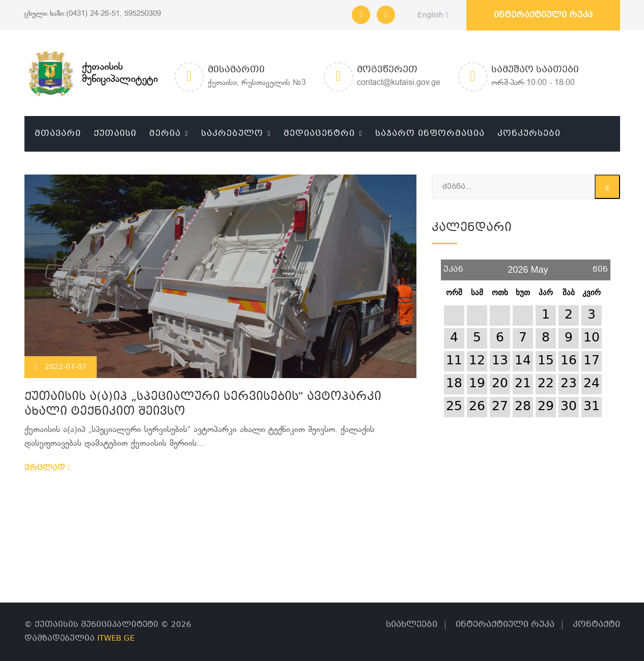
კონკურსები (529, 134)
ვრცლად (47, 468)
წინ (600, 266)
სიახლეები (412, 625)
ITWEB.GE (116, 639)
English (430, 15)
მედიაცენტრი (319, 134)
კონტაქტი (596, 625)
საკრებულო (232, 134)
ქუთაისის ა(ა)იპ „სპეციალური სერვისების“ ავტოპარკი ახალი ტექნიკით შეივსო (203, 405)
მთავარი (58, 134)
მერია (165, 134)
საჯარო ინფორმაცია (430, 134)
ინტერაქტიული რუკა (543, 15)
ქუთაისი (115, 134)
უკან (453, 266)
